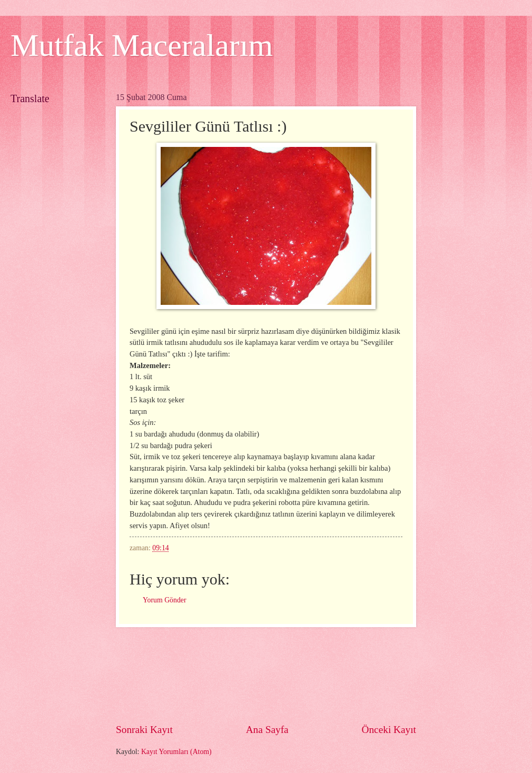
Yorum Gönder (165, 600)
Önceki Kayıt (389, 730)
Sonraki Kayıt (144, 730)
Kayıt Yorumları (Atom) (176, 752)
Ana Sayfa (267, 730)
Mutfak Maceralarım (142, 45)
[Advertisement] (266, 675)
